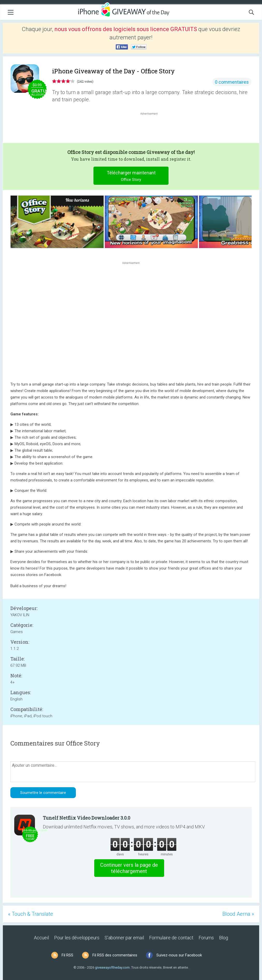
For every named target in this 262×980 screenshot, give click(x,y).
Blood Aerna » (238, 914)
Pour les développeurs (77, 938)
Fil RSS (67, 955)
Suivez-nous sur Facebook (179, 955)
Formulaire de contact (171, 938)
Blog (224, 938)
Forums (206, 938)
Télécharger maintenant (131, 177)
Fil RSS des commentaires (115, 955)
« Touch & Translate (31, 914)
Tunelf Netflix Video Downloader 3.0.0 (86, 818)
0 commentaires (232, 82)
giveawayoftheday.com (112, 967)
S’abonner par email (124, 938)
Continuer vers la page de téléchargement (129, 868)
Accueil (41, 938)
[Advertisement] (152, 129)
